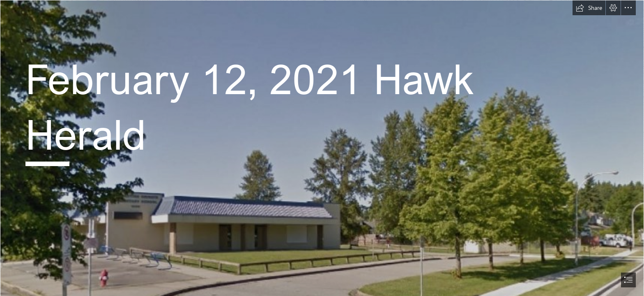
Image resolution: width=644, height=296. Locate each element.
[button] (589, 8)
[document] (322, 148)
